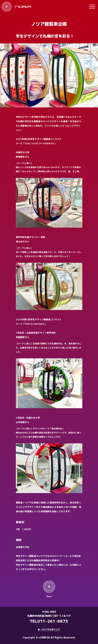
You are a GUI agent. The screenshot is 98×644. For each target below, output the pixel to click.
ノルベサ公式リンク (50, 629)
